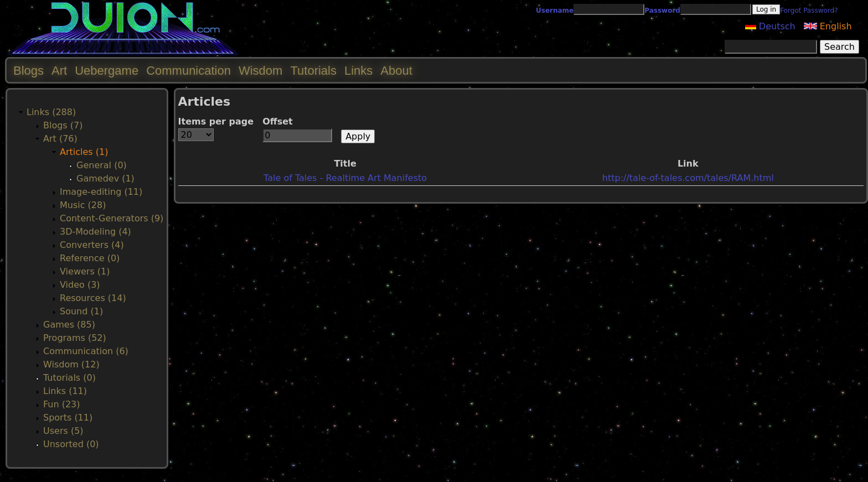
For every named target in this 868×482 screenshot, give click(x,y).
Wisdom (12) (71, 364)
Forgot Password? (809, 11)
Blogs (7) (63, 125)
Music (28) (83, 205)
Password (662, 11)
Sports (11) (68, 418)
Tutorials (313, 71)
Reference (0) (90, 258)
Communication (188, 71)
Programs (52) (75, 338)
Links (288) (51, 112)
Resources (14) (93, 298)
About (396, 71)
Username (555, 11)
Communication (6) (86, 351)
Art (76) (60, 139)
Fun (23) (62, 404)
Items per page (216, 121)
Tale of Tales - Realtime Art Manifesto (345, 178)
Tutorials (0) (69, 378)
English (828, 26)
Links (358, 71)
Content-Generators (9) (112, 218)
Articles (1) (84, 152)
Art (59, 71)
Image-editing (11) (101, 192)
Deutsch (770, 26)
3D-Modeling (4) (95, 232)
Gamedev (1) (105, 178)
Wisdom (260, 71)
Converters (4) (92, 245)
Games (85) (69, 325)
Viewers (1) (85, 271)
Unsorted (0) (71, 444)
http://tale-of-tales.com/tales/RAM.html (688, 178)
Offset (278, 121)
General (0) (102, 165)
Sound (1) (81, 311)
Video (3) (80, 285)
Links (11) (65, 391)
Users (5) (63, 431)
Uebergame (107, 71)
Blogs (29, 71)
